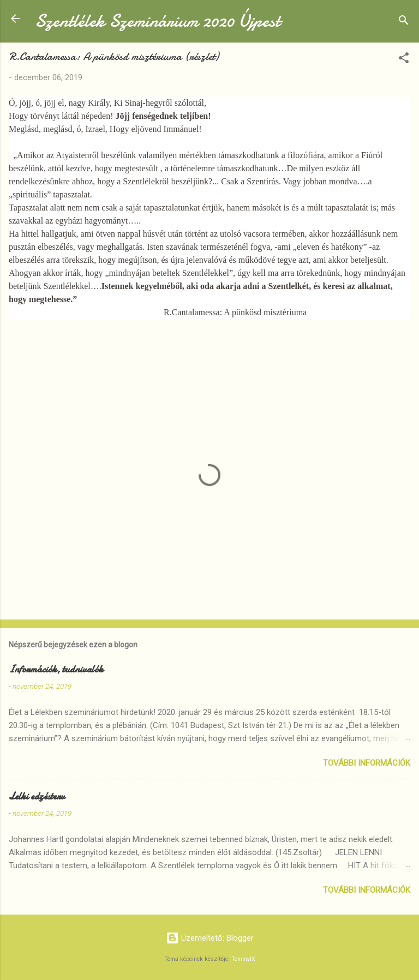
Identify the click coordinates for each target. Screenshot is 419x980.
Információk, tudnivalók (56, 669)
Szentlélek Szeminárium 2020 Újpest (157, 21)
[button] (404, 60)
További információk (367, 763)
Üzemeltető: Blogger (210, 938)
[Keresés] (404, 22)
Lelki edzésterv (37, 796)
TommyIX (243, 959)
